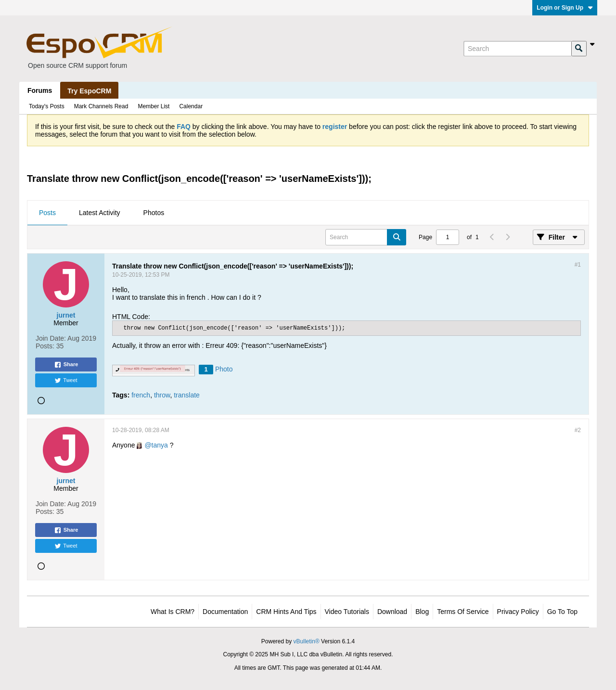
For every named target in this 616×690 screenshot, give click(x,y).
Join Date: (51, 338)
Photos (154, 213)
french (141, 395)
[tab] (47, 213)
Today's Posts (47, 106)
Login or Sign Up (565, 8)
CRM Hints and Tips (286, 612)
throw (162, 395)
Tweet (66, 381)
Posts (47, 213)
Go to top (562, 612)
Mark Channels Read (101, 106)
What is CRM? (173, 612)
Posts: (45, 346)
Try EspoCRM (89, 91)
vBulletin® (307, 641)
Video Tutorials (347, 612)
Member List (154, 106)
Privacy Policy (518, 612)
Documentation (225, 612)
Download (392, 612)
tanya (160, 445)
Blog (422, 612)
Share (66, 365)
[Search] (517, 49)
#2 (578, 430)
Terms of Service (463, 612)
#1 (578, 265)
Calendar (191, 106)
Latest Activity (100, 213)
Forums (40, 90)
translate (187, 395)
